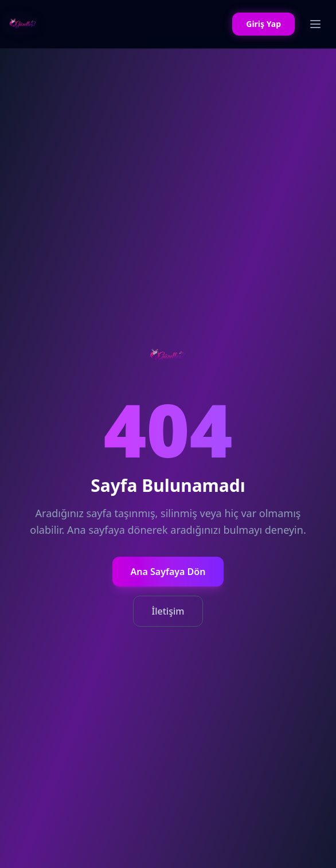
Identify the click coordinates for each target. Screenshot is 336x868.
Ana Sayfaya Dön (168, 572)
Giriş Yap (263, 24)
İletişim (168, 611)
